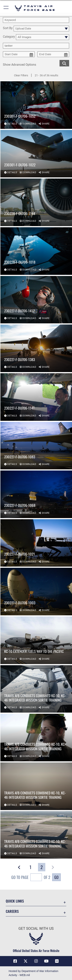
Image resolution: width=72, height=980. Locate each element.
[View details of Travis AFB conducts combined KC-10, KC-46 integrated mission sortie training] (36, 689)
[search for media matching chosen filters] (64, 63)
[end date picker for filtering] (53, 54)
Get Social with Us (36, 929)
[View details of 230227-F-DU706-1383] (36, 348)
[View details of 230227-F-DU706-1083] (36, 446)
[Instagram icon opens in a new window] (36, 961)
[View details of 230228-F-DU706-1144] (36, 203)
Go (56, 877)
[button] (6, 8)
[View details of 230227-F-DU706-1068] (36, 494)
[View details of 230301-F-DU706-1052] (36, 105)
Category (9, 37)
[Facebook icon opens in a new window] (15, 961)
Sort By (8, 28)
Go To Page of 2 (31, 878)
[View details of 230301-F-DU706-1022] (36, 154)
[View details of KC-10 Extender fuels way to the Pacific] (36, 640)
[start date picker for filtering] (19, 54)
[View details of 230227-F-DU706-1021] (36, 543)
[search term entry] (36, 20)
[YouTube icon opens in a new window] (46, 961)
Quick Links (15, 901)
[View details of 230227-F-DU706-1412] (36, 300)
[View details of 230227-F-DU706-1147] (36, 397)
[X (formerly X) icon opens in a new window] (26, 961)
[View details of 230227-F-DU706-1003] (36, 592)
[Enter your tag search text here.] (36, 46)
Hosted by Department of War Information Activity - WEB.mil (34, 973)
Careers (12, 911)
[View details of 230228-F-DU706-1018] (36, 251)
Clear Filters (21, 75)
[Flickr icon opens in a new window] (57, 961)
